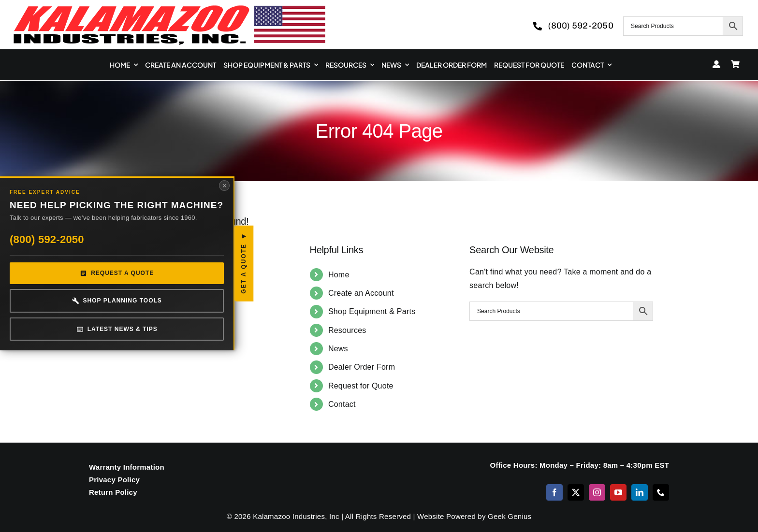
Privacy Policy (114, 480)
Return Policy (113, 492)
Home (339, 275)
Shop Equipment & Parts (372, 311)
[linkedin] (640, 492)
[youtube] (618, 492)
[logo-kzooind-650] (169, 8)
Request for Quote (361, 386)
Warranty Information (127, 467)
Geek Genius (510, 516)
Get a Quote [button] (174, 267)
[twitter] (576, 492)
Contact (342, 404)
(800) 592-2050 (47, 247)
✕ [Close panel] (154, 174)
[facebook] (554, 492)
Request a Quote (81, 281)
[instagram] (597, 492)
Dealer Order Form (362, 367)
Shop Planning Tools (82, 309)
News (338, 349)
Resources (347, 330)
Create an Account (361, 293)
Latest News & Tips (82, 337)
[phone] (661, 492)
